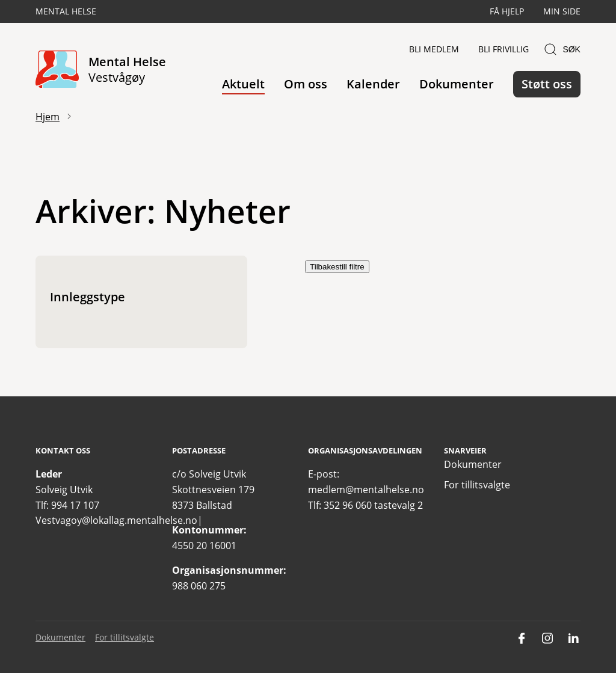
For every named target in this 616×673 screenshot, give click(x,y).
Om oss (306, 84)
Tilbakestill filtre (337, 267)
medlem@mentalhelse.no (366, 490)
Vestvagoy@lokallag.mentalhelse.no (116, 520)
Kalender (373, 84)
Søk (562, 49)
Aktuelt (243, 84)
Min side (562, 11)
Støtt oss (547, 84)
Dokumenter (457, 84)
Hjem (48, 117)
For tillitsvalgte (477, 485)
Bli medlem (434, 49)
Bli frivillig (504, 49)
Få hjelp (507, 11)
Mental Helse (66, 11)
